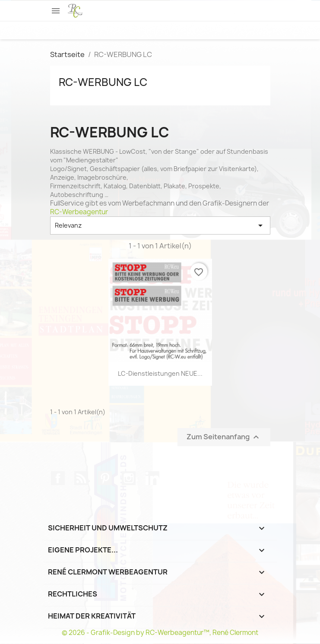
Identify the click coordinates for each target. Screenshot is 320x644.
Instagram (129, 478)
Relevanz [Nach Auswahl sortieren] (160, 225)
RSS (81, 478)
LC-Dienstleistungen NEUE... (160, 373)
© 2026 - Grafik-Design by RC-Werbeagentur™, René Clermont (160, 633)
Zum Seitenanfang (224, 437)
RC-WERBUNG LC (103, 82)
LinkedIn (152, 478)
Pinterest (105, 478)
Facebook (58, 478)
